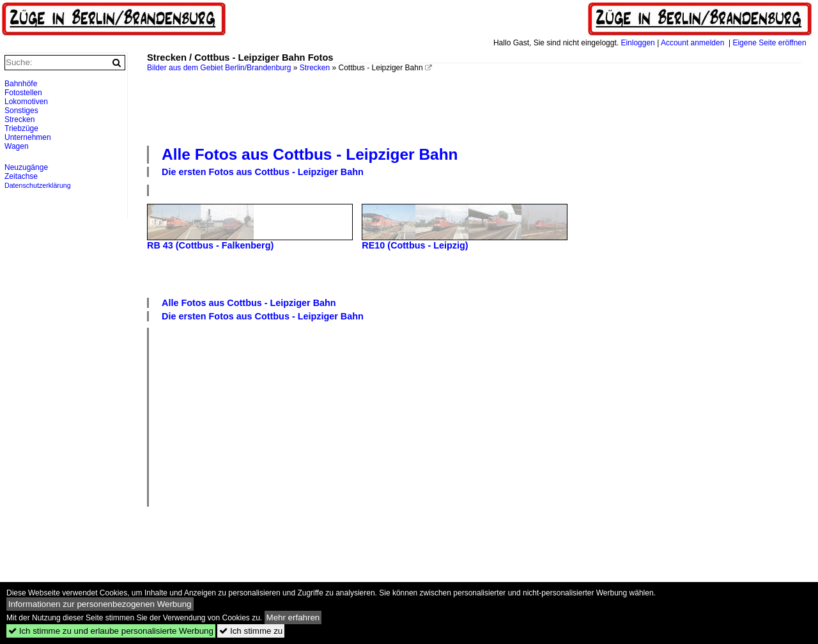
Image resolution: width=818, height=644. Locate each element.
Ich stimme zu (251, 631)
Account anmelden (692, 43)
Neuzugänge (26, 167)
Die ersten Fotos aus (263, 172)
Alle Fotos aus (310, 154)
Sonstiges (21, 111)
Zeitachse (21, 176)
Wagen (17, 146)
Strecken (315, 68)
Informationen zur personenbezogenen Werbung (100, 604)
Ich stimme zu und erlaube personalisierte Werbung (111, 631)
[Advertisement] (474, 107)
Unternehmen (28, 137)
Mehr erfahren (293, 617)
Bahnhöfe (21, 84)
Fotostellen (23, 93)
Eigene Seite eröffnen (769, 43)
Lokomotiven (26, 102)
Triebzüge (21, 128)
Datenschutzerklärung (38, 185)
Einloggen (637, 43)
